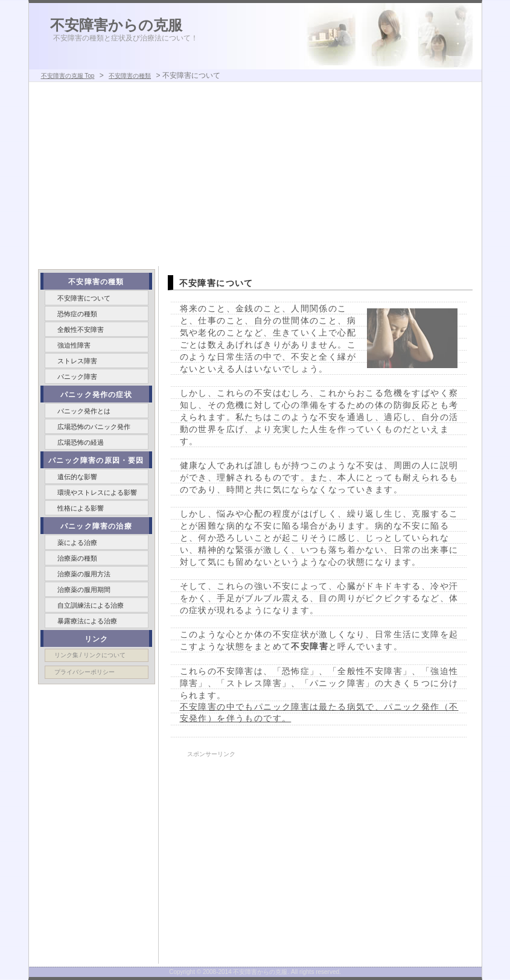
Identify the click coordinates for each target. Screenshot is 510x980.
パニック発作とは (84, 411)
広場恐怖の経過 (81, 442)
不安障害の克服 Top (68, 76)
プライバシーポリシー (84, 672)
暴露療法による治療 (87, 621)
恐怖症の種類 (77, 314)
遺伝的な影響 (77, 477)
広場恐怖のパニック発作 (94, 427)
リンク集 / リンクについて (90, 655)
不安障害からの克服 (116, 25)
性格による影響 (81, 508)
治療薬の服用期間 (84, 590)
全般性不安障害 (81, 329)
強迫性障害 (74, 345)
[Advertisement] (255, 176)
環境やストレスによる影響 (97, 492)
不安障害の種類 (130, 76)
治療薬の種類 (77, 558)
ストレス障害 (77, 361)
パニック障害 (77, 377)
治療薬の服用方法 (84, 574)
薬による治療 (77, 542)
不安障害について (84, 298)
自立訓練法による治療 (91, 605)
